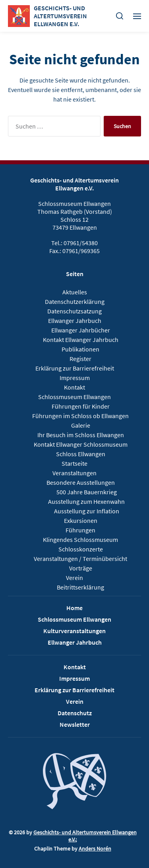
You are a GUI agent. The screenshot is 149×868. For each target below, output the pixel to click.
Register (80, 359)
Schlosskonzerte (81, 549)
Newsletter (75, 724)
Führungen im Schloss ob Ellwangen (80, 416)
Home (74, 608)
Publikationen (80, 349)
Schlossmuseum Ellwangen (74, 397)
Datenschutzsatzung (74, 311)
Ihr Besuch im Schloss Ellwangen (81, 435)
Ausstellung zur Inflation (87, 511)
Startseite (74, 463)
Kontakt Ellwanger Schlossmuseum (81, 444)
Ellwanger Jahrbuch (75, 321)
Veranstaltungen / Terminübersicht (80, 559)
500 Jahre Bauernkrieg (87, 492)
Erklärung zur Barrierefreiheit (75, 368)
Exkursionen (81, 520)
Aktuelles (75, 292)
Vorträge (81, 568)
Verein (74, 578)
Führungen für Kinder (81, 406)
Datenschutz (75, 713)
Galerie (81, 425)
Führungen (80, 530)
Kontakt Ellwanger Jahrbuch (81, 340)
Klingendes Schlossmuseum (80, 540)
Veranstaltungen (74, 473)
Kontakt (74, 387)
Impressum (75, 378)
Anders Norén (95, 849)
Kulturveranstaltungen (74, 631)
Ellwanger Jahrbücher (81, 330)
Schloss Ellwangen (81, 454)
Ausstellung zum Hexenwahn (86, 501)
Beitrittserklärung (80, 587)
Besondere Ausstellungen (81, 482)
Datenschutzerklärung (75, 301)
